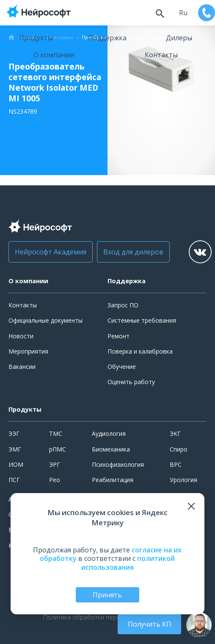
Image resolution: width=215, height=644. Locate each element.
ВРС (176, 464)
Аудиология (109, 434)
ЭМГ (15, 449)
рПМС (58, 449)
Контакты (161, 55)
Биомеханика (111, 449)
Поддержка (107, 38)
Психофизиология (118, 464)
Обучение (122, 367)
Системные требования (142, 320)
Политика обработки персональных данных (107, 617)
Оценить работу (131, 382)
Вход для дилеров (133, 252)
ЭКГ (175, 434)
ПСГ (14, 480)
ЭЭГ (14, 434)
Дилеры (179, 38)
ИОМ (16, 464)
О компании (54, 55)
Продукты (36, 38)
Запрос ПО (123, 305)
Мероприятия (28, 351)
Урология (183, 480)
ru (183, 13)
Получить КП (150, 624)
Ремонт (119, 336)
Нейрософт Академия (51, 252)
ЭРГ (55, 464)
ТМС (56, 434)
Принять (107, 595)
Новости (21, 336)
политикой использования (128, 563)
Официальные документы (45, 320)
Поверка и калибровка (140, 351)
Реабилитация (113, 480)
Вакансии (22, 367)
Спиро (179, 449)
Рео (55, 480)
